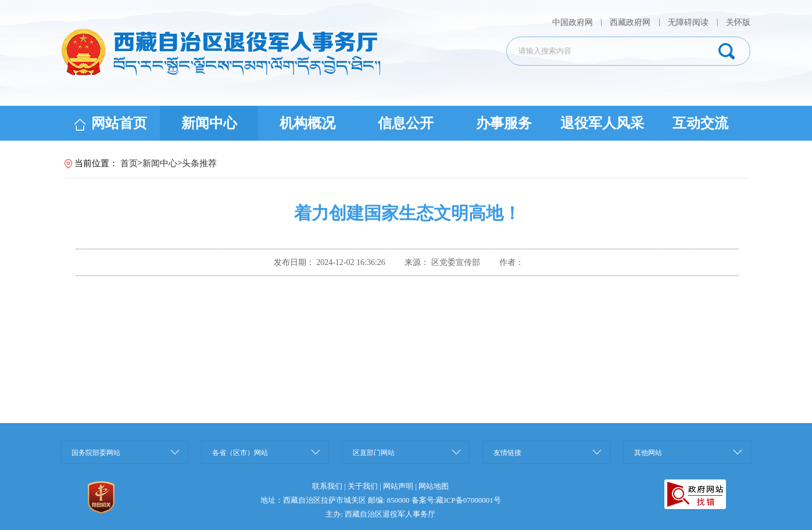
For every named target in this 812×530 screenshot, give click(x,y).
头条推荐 (199, 163)
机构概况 (307, 123)
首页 (129, 163)
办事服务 (504, 123)
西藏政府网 (630, 22)
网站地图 (434, 486)
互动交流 (700, 123)
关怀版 (738, 22)
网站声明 (398, 486)
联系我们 (327, 486)
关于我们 (363, 486)
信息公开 (406, 123)
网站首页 (111, 123)
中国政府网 (574, 22)
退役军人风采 (602, 123)
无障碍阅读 (688, 22)
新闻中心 (209, 123)
